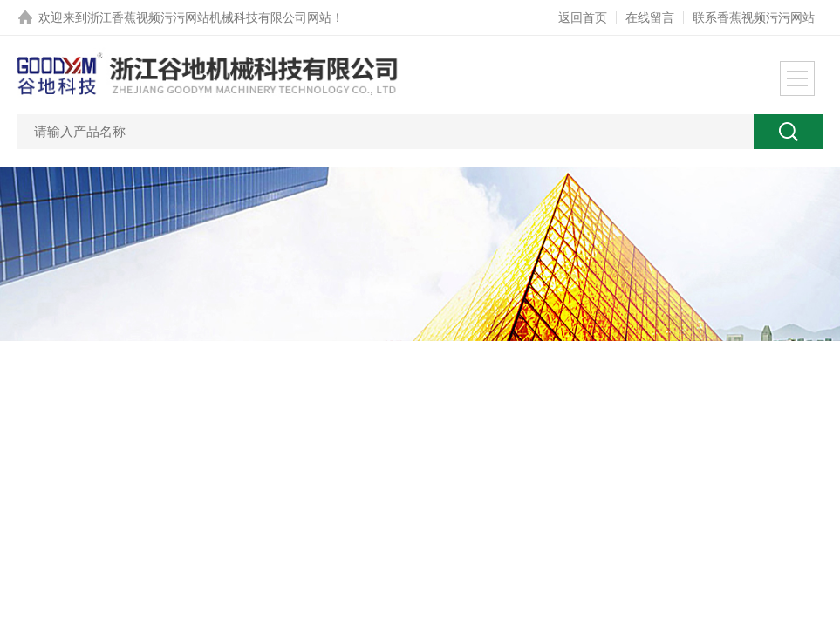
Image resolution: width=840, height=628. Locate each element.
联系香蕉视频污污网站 (754, 17)
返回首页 (583, 17)
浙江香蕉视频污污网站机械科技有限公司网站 (209, 17)
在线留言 (650, 17)
